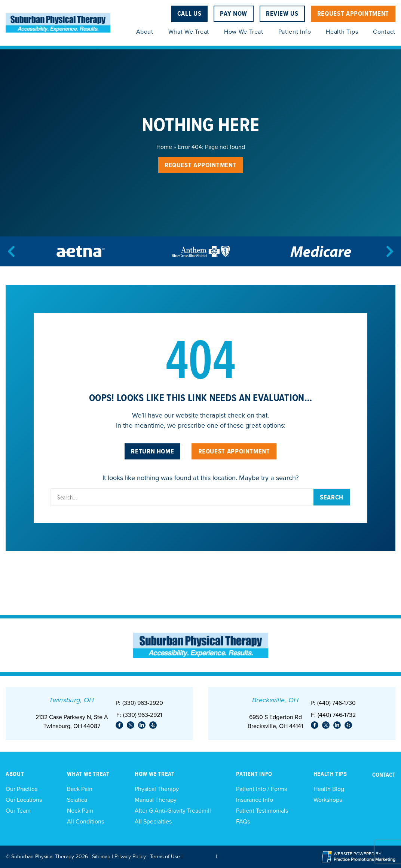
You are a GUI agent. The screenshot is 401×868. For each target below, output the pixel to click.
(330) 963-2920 (143, 703)
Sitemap (101, 857)
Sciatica (77, 800)
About (145, 32)
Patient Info (295, 32)
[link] (119, 725)
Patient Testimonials (262, 811)
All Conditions (85, 821)
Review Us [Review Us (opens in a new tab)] (282, 13)
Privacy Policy (130, 857)
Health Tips (342, 32)
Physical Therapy (157, 789)
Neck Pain (80, 811)
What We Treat (189, 32)
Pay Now (233, 13)
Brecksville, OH (276, 700)
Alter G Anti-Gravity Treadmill (173, 811)
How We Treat (244, 32)
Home (164, 147)
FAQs (243, 821)
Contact (384, 32)
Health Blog (329, 789)
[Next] (390, 251)
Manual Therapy (156, 800)
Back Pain (80, 789)
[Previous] (11, 251)
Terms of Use (165, 857)
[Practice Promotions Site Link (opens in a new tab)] (328, 857)
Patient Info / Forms (261, 789)
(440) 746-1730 (336, 703)
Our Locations (24, 800)
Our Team (18, 811)
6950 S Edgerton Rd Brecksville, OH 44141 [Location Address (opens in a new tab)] (275, 722)
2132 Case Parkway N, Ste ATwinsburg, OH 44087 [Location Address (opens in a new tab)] (72, 722)
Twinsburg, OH (71, 700)
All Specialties (153, 821)
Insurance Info (255, 800)
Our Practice (22, 789)
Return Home (152, 451)
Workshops (328, 800)
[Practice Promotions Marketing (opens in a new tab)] (365, 860)
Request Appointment (353, 13)
